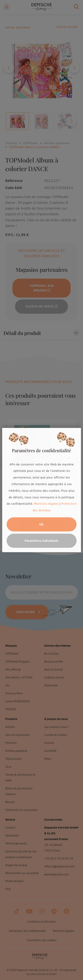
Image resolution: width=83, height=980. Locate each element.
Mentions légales (46, 504)
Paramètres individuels (41, 541)
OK (41, 524)
